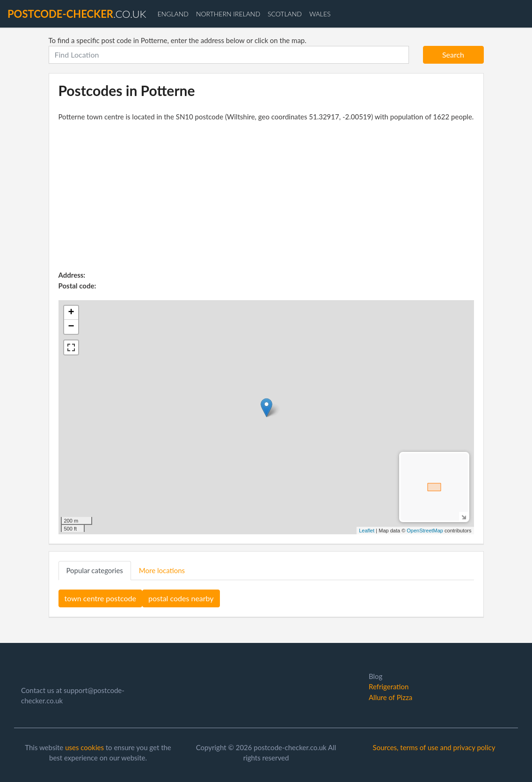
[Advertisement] (266, 199)
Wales (320, 14)
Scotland (285, 14)
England (173, 14)
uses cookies (84, 747)
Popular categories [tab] (95, 570)
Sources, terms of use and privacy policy (434, 747)
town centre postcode (100, 598)
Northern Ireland (228, 14)
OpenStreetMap (425, 531)
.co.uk (77, 14)
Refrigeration (389, 686)
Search (453, 55)
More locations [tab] (162, 570)
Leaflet (367, 531)
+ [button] (71, 313)
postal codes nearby (181, 598)
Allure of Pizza (390, 697)
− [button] (71, 327)
